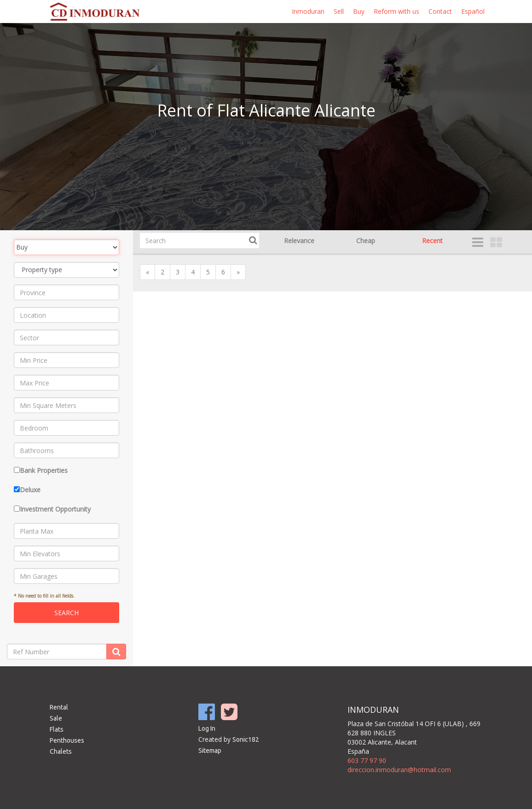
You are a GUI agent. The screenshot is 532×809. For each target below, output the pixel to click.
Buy (359, 11)
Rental (59, 707)
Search (66, 613)
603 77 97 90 (367, 760)
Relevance (299, 241)
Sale (56, 718)
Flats (57, 729)
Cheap (366, 241)
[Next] (238, 272)
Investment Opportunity (55, 509)
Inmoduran (308, 11)
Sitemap (210, 751)
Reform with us (396, 11)
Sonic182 (246, 739)
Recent (432, 241)
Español (473, 11)
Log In (207, 728)
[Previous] (147, 272)
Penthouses (67, 740)
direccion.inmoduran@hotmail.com (399, 770)
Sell (339, 11)
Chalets (61, 751)
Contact (440, 11)
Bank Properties (44, 470)
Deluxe (30, 490)
